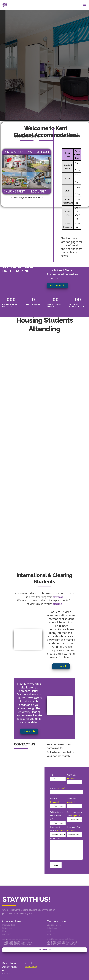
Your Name (74, 777)
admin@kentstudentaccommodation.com (16, 939)
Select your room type (74, 814)
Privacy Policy (31, 967)
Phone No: (74, 801)
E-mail (67, 827)
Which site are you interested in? (57, 814)
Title (52, 773)
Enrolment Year (74, 829)
